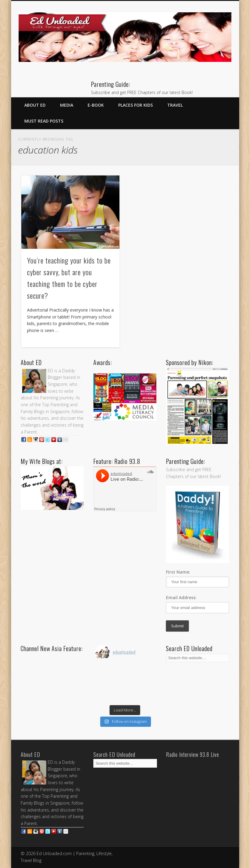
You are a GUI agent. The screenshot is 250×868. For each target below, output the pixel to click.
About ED (35, 105)
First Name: (178, 572)
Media (67, 105)
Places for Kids (136, 105)
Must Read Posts (44, 121)
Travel (175, 105)
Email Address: (181, 597)
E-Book (96, 105)
